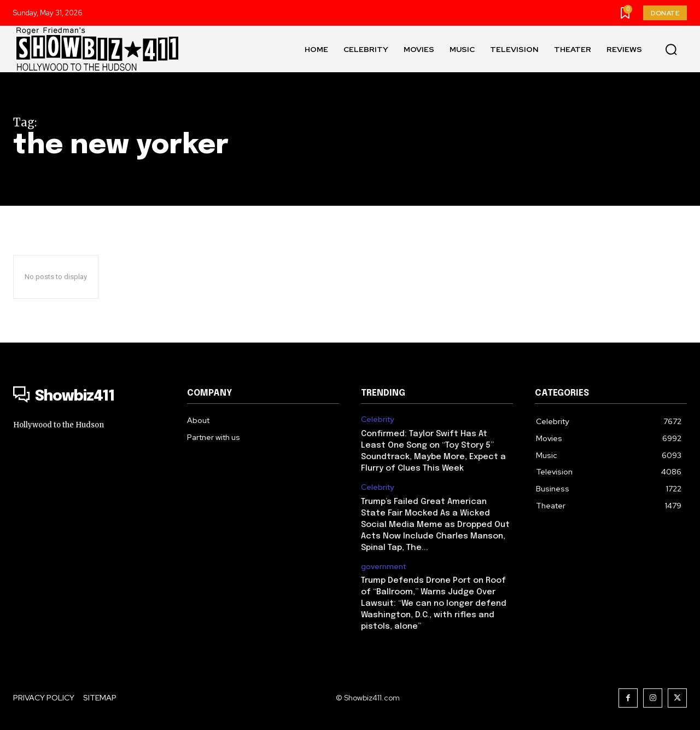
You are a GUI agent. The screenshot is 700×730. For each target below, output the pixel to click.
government (383, 567)
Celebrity (377, 419)
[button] (671, 49)
